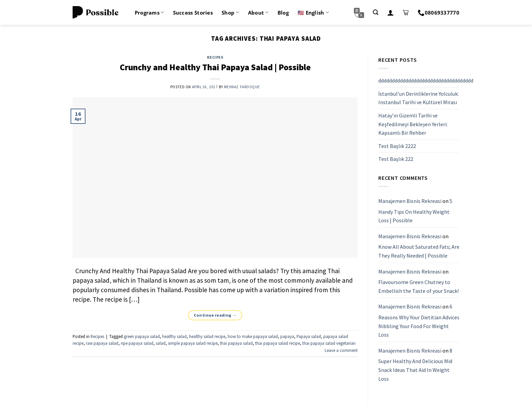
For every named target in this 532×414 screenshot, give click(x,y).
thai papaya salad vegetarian (329, 343)
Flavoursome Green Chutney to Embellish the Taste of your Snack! (419, 286)
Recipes (215, 57)
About (258, 13)
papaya (287, 336)
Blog (283, 13)
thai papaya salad (236, 343)
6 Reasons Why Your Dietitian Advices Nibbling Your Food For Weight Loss (419, 321)
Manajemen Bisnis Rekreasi (410, 201)
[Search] (376, 12)
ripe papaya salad (137, 343)
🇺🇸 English (313, 13)
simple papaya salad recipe (193, 343)
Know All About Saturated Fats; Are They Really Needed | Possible (419, 251)
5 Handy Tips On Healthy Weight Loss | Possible (415, 211)
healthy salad (174, 336)
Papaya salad (309, 336)
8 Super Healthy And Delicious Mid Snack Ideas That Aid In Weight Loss (415, 365)
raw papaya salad (102, 343)
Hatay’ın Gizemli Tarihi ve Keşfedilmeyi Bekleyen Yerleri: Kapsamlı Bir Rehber (413, 124)
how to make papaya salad (253, 336)
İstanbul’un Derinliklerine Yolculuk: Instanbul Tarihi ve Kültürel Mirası (419, 98)
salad (161, 343)
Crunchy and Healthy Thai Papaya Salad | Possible (215, 67)
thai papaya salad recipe (278, 343)
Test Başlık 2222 (397, 146)
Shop (230, 13)
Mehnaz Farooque (242, 87)
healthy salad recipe (207, 336)
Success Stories (193, 13)
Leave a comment (341, 350)
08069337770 (439, 13)
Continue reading (215, 315)
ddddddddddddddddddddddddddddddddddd (426, 80)
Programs (149, 13)
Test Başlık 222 (396, 159)
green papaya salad (142, 336)
